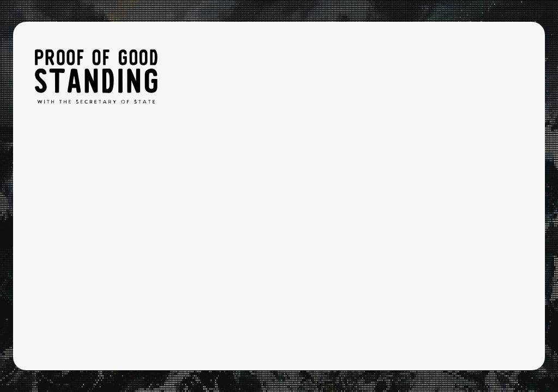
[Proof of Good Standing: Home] (96, 76)
